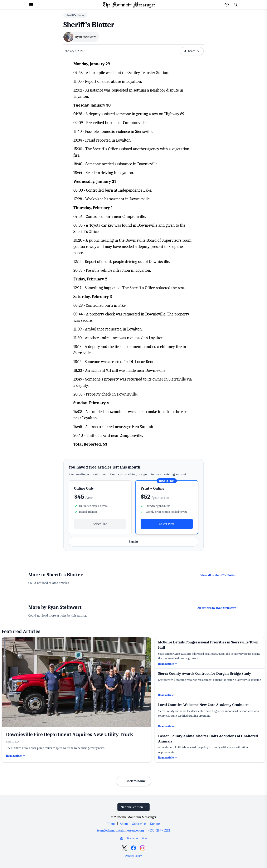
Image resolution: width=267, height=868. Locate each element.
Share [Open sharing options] (192, 51)
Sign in (133, 542)
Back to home (133, 781)
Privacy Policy (133, 856)
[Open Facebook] (133, 848)
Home (111, 824)
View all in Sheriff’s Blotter (220, 575)
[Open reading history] (227, 5)
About (124, 824)
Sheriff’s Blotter (75, 15)
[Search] (236, 5)
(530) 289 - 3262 (159, 830)
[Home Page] (129, 5)
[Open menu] (31, 5)
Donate (155, 824)
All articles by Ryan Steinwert (218, 608)
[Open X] (124, 848)
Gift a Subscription (133, 838)
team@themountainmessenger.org (120, 830)
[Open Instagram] (143, 848)
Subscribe (139, 824)
